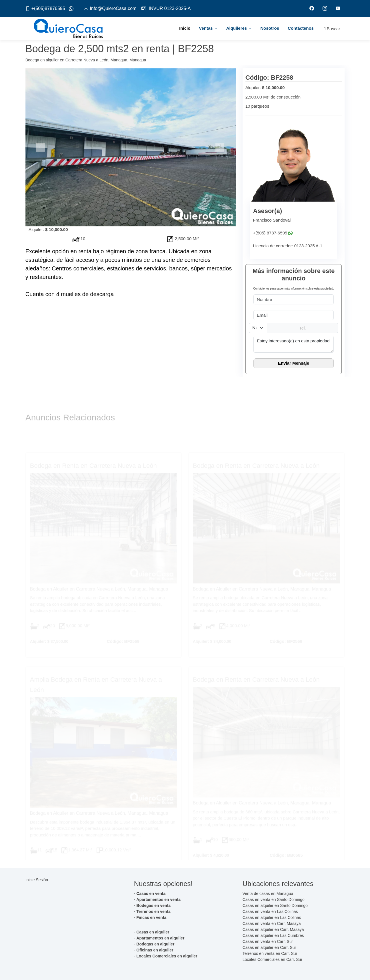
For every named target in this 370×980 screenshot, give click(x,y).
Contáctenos (301, 28)
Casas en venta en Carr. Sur (268, 942)
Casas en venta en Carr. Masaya (272, 924)
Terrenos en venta (153, 912)
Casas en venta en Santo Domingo (274, 900)
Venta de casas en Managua (268, 894)
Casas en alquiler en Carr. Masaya (273, 930)
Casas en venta (151, 894)
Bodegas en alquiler (155, 944)
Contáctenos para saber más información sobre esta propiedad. (293, 289)
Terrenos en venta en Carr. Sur (270, 954)
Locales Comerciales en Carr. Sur (272, 960)
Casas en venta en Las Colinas (270, 912)
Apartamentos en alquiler (160, 938)
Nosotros (270, 28)
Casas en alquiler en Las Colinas (272, 918)
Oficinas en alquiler (155, 950)
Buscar (332, 29)
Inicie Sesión (37, 880)
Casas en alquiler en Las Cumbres (273, 936)
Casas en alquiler (153, 932)
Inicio (185, 28)
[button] (41, 148)
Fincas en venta (151, 918)
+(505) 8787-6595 (270, 233)
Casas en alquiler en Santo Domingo (275, 906)
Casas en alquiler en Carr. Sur (269, 948)
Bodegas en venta (153, 906)
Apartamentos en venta (158, 900)
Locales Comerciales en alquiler (167, 956)
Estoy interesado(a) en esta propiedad (294, 344)
